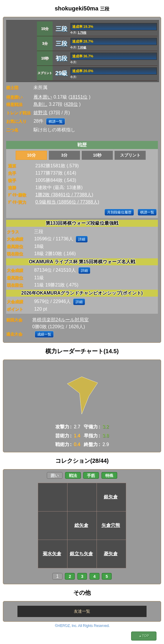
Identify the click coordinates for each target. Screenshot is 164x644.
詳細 (82, 239)
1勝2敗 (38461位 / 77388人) (64, 195)
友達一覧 (82, 611)
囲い (55, 476)
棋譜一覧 (56, 121)
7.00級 (82, 47)
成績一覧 (44, 334)
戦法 (73, 476)
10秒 (97, 155)
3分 (64, 155)
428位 (72, 104)
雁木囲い (43, 97)
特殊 (109, 476)
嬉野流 (40, 113)
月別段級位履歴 (119, 212)
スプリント (130, 155)
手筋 (91, 476)
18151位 (79, 97)
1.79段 (82, 33)
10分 (31, 155)
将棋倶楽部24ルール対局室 (60, 320)
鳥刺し (40, 104)
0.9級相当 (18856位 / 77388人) (67, 202)
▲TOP (144, 636)
